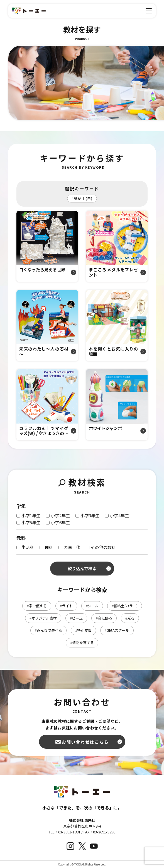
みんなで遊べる (48, 630)
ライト (66, 606)
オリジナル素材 (43, 618)
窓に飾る (104, 618)
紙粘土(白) (82, 198)
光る (130, 618)
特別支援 (83, 630)
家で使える (37, 606)
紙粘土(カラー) (125, 606)
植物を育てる (82, 643)
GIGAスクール (117, 630)
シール (92, 606)
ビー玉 (76, 618)
